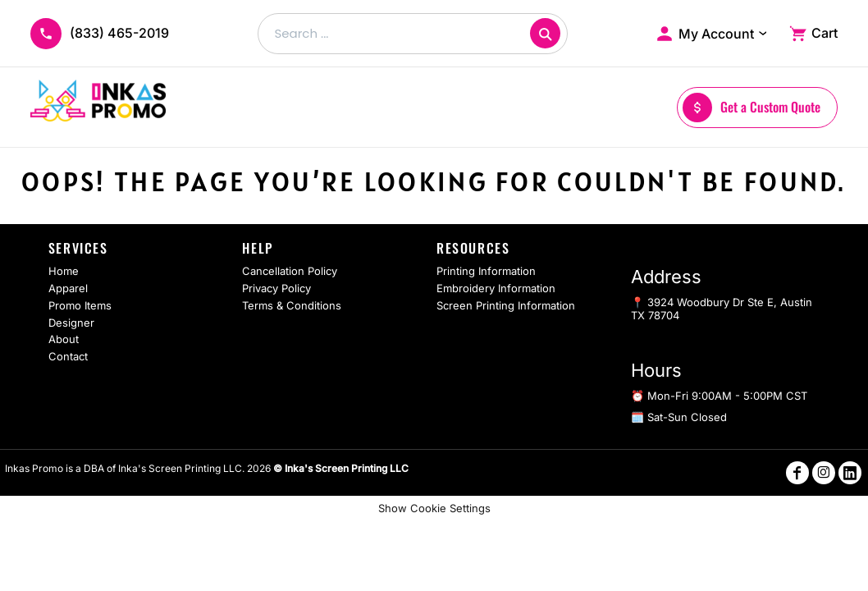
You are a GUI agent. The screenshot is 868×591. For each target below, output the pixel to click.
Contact (68, 356)
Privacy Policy (276, 288)
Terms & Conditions (292, 305)
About (64, 339)
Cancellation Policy (290, 271)
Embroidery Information (496, 288)
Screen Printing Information (506, 305)
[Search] (545, 33)
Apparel (68, 288)
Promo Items (80, 305)
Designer (71, 323)
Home (64, 271)
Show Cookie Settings (434, 508)
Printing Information (486, 271)
